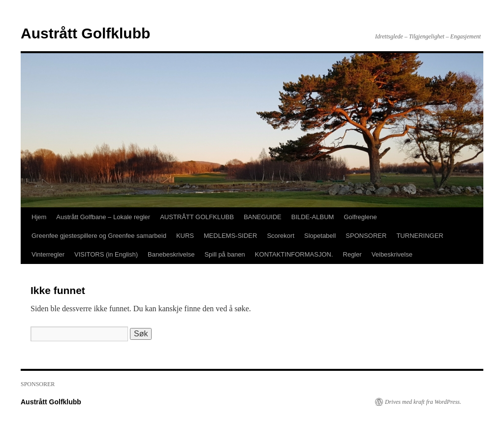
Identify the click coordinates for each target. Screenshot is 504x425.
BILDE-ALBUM (313, 217)
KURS (185, 236)
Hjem (39, 217)
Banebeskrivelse (171, 254)
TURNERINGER (420, 236)
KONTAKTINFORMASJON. (294, 254)
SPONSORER (366, 236)
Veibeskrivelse (392, 254)
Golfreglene (360, 217)
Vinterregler (48, 254)
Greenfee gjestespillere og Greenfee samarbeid (99, 236)
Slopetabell (320, 236)
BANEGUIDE (263, 217)
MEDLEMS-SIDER (230, 236)
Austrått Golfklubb (85, 33)
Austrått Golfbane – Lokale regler (103, 217)
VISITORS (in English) (106, 254)
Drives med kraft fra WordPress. (423, 402)
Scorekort (281, 236)
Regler (352, 254)
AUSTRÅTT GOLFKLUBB (197, 217)
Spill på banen (224, 254)
